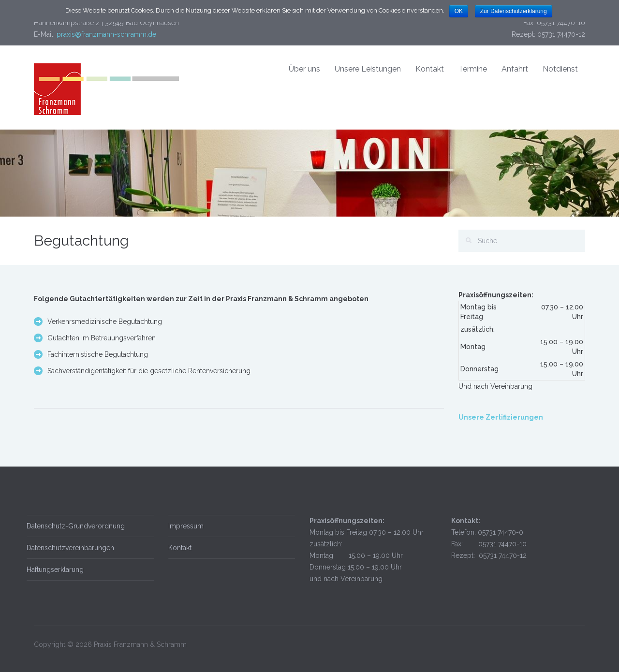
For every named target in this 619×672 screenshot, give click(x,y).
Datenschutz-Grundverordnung (74, 526)
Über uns (304, 69)
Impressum (184, 526)
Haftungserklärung (53, 570)
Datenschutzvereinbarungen (68, 548)
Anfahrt (515, 69)
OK (459, 11)
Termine (473, 69)
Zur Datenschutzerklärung (514, 11)
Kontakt (430, 69)
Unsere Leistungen (368, 69)
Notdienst (560, 69)
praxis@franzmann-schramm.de (106, 34)
